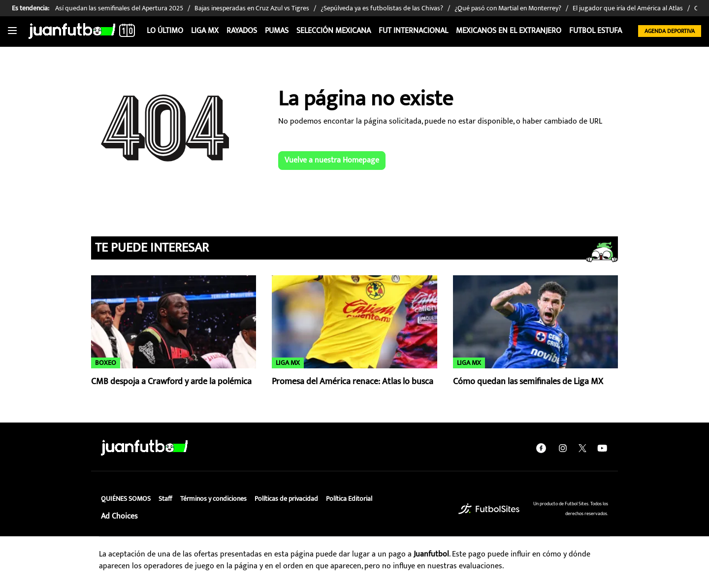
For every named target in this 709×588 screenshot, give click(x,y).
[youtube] (602, 448)
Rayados (242, 31)
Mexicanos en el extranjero (509, 31)
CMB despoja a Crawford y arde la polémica (171, 382)
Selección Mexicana (334, 31)
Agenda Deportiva (670, 31)
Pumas (277, 31)
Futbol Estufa (596, 31)
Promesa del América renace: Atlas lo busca (353, 382)
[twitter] (582, 448)
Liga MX (205, 31)
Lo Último (165, 31)
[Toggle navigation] (12, 31)
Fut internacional (413, 31)
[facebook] (541, 448)
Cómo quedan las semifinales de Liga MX (528, 382)
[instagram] (563, 448)
